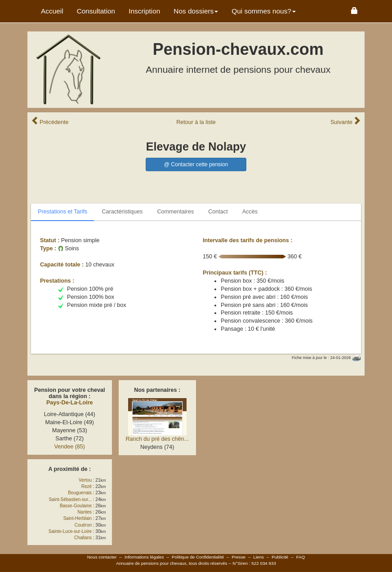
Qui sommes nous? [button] (264, 11)
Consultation (96, 11)
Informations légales (144, 557)
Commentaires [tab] (175, 212)
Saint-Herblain (78, 518)
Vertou (85, 480)
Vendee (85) (69, 447)
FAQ (301, 557)
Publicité (280, 557)
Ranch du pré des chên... (157, 439)
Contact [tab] (218, 212)
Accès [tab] (250, 212)
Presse (239, 557)
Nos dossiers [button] (196, 11)
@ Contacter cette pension (196, 164)
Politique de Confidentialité (198, 557)
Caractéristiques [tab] (122, 212)
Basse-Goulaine (76, 506)
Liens (258, 557)
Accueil (52, 11)
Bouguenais (80, 493)
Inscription (144, 11)
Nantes (85, 512)
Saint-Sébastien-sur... (70, 499)
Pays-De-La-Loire (70, 403)
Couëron (83, 525)
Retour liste (196, 122)
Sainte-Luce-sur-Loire (70, 531)
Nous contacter (102, 557)
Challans (83, 538)
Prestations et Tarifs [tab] (62, 212)
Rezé (87, 486)
